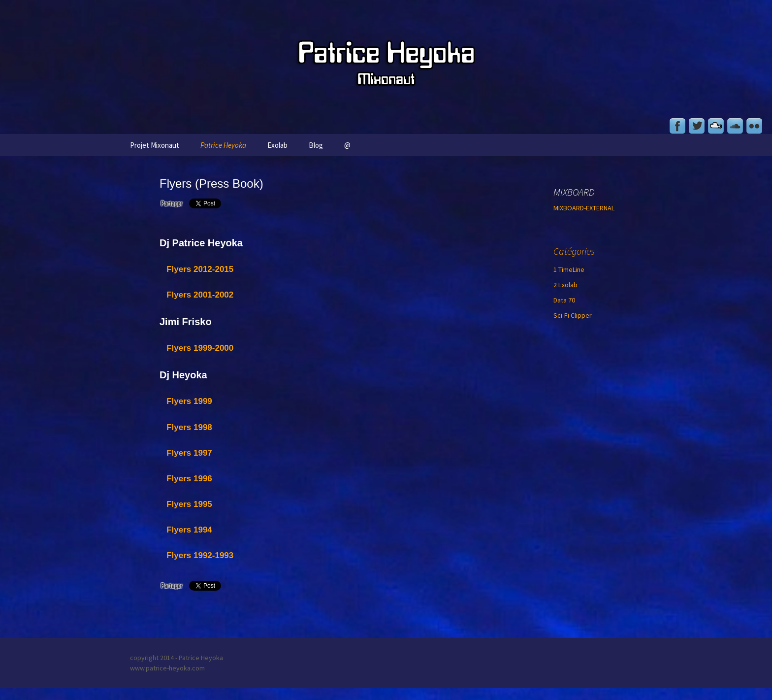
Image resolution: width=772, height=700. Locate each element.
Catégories (574, 251)
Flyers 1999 (189, 401)
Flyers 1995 (189, 504)
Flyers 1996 (189, 479)
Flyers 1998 (189, 427)
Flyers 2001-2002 (200, 295)
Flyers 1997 (189, 453)
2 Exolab (565, 285)
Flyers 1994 (189, 530)
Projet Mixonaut (155, 145)
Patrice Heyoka (223, 145)
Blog (316, 145)
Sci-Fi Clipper (573, 315)
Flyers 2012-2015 (200, 269)
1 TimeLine (569, 269)
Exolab (277, 145)
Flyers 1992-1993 (200, 555)
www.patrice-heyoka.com (167, 668)
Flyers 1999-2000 (200, 348)
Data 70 (564, 300)
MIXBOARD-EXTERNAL (584, 208)
